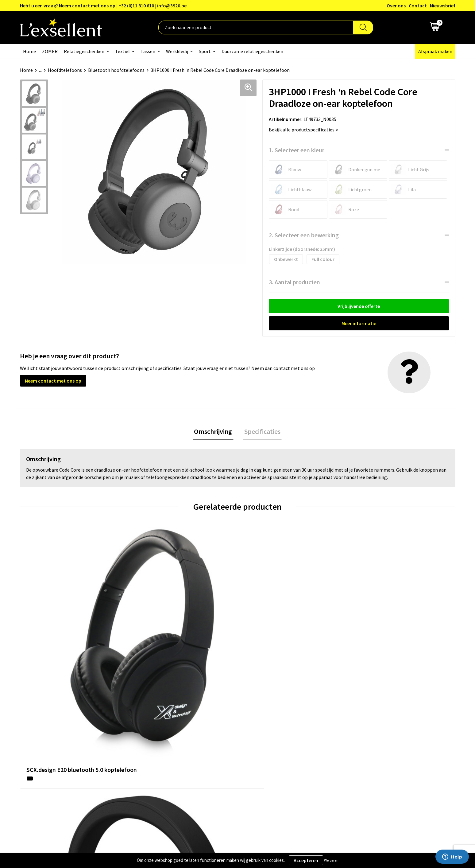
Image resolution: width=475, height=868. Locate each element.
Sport (205, 51)
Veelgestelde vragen (211, 736)
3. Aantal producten (294, 282)
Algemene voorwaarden (376, 708)
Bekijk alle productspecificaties (303, 130)
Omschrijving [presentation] (214, 432)
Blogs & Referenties (211, 717)
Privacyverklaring (369, 717)
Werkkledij (177, 51)
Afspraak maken (435, 51)
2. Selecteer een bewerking (304, 235)
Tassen (148, 51)
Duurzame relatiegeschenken (252, 51)
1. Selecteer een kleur (297, 150)
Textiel (122, 51)
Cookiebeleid (364, 727)
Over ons (396, 6)
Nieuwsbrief (443, 6)
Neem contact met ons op (53, 381)
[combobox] (256, 27)
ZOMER (50, 51)
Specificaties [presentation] (261, 432)
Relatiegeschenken (84, 51)
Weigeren (331, 860)
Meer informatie (359, 323)
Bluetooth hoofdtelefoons (116, 70)
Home (29, 51)
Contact (418, 6)
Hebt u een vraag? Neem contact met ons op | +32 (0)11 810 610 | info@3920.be (103, 6)
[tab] (214, 432)
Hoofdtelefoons (65, 70)
